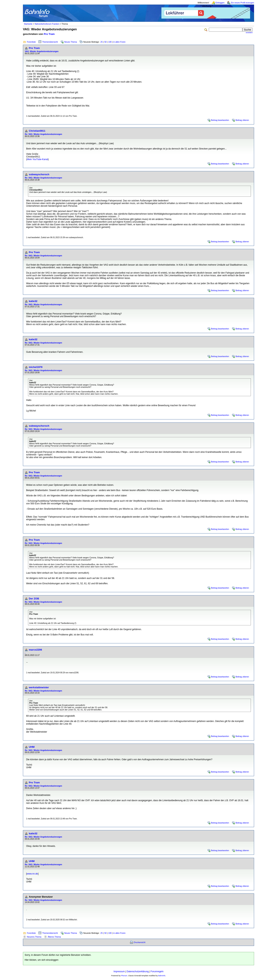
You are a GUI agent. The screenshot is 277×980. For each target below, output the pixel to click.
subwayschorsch (39, 174)
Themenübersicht (50, 42)
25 (102, 42)
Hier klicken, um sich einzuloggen (41, 960)
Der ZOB (34, 599)
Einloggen (220, 3)
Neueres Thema (34, 937)
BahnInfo (162, 976)
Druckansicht (140, 942)
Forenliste (31, 42)
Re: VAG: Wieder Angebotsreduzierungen (43, 134)
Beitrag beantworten (220, 120)
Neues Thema (71, 42)
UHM (32, 747)
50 (106, 42)
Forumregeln (157, 971)
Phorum (124, 976)
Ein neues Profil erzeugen (243, 3)
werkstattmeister (39, 687)
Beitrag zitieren (242, 120)
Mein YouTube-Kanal (37, 159)
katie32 (33, 301)
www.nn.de (32, 874)
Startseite (28, 24)
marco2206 (35, 650)
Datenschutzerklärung (138, 971)
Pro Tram (49, 34)
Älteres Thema (54, 937)
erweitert (249, 33)
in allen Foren (119, 42)
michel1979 (36, 367)
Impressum (119, 971)
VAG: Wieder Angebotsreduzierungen (42, 51)
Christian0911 (37, 131)
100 (110, 42)
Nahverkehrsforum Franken (47, 24)
